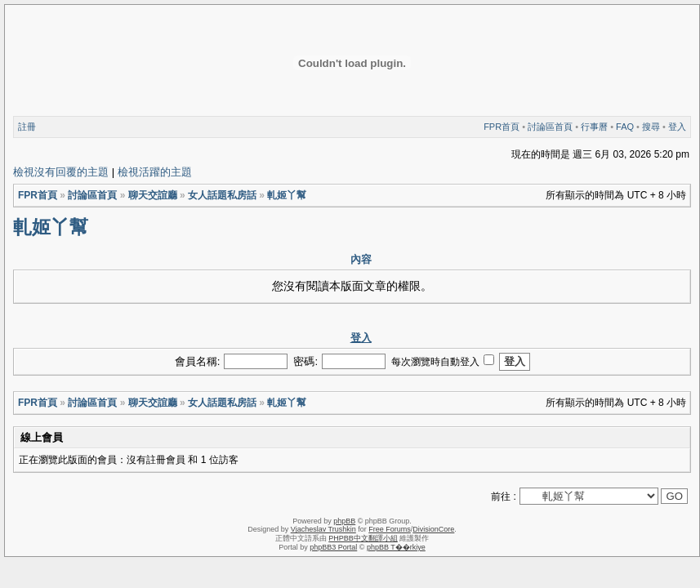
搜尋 (651, 127)
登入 (677, 127)
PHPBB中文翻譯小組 (363, 538)
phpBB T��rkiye (396, 547)
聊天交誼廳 (153, 195)
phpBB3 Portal (333, 547)
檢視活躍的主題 (155, 172)
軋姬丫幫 (287, 195)
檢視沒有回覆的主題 (61, 172)
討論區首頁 (550, 127)
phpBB (344, 521)
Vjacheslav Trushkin (323, 529)
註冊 (27, 127)
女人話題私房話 (222, 195)
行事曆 (594, 127)
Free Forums (390, 529)
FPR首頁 (502, 127)
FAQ (625, 127)
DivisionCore (433, 529)
